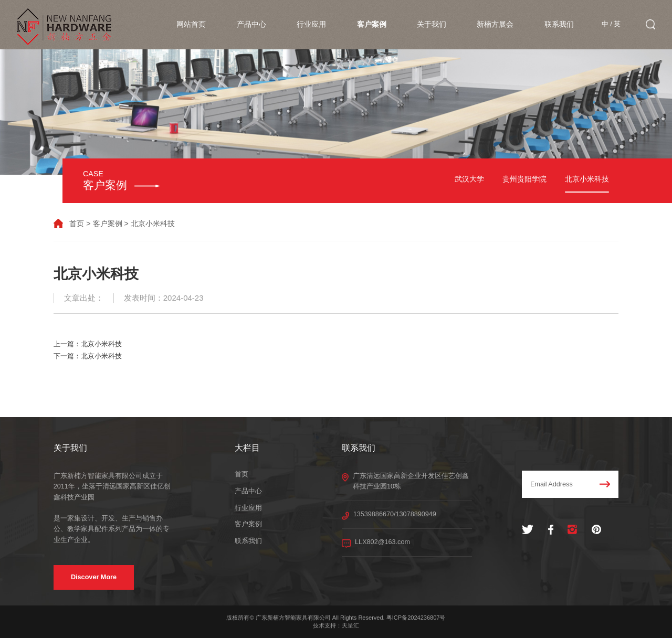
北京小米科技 (587, 179)
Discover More (94, 577)
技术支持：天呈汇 (336, 625)
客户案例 (372, 24)
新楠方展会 (495, 24)
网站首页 (191, 24)
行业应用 (311, 24)
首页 (77, 224)
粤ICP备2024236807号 (416, 618)
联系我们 (559, 24)
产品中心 (251, 24)
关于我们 (432, 24)
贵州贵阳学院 (524, 179)
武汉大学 (469, 179)
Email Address (570, 484)
